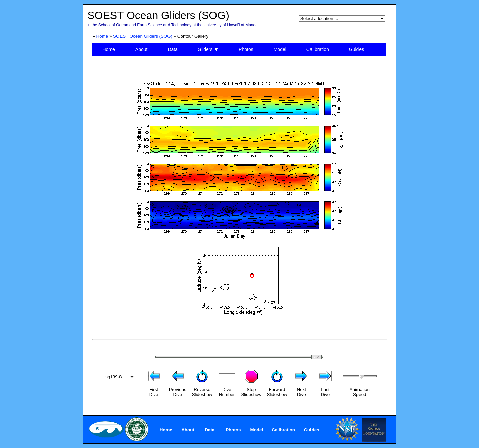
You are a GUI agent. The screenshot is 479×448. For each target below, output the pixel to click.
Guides (356, 49)
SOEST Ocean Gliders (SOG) (143, 36)
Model (280, 49)
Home (102, 36)
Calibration (318, 49)
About (141, 49)
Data (173, 49)
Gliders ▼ (208, 49)
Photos (246, 49)
